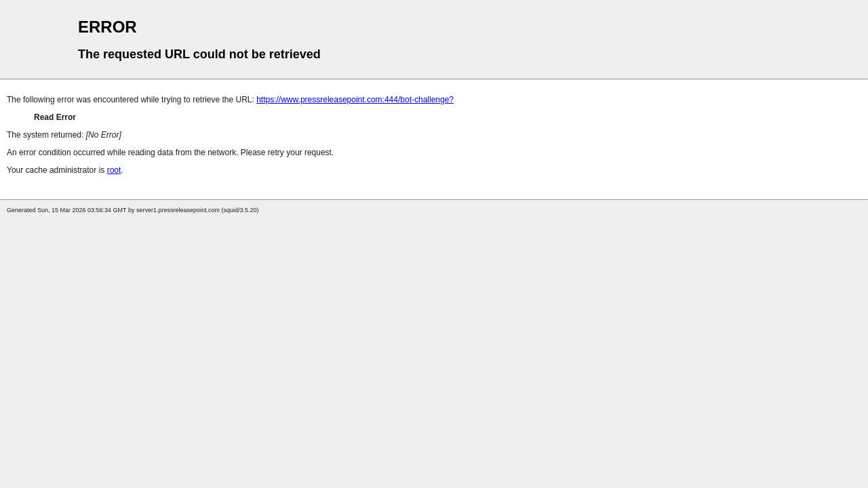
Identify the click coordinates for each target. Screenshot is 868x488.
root (114, 170)
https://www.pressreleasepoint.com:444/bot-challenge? (355, 100)
